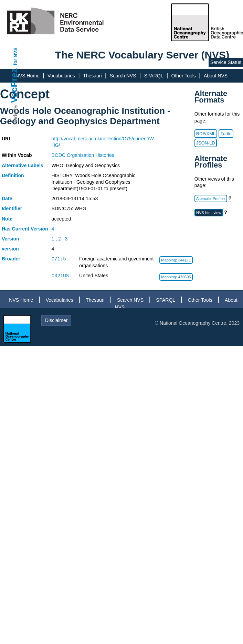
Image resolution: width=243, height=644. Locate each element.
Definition (13, 175)
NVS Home (28, 76)
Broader (11, 259)
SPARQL (154, 76)
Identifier (12, 208)
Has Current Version (25, 229)
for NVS (15, 56)
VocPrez (14, 85)
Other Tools (184, 76)
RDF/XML (206, 134)
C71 (56, 259)
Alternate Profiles (211, 198)
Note (7, 219)
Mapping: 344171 (176, 260)
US (66, 276)
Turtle (226, 134)
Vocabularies (61, 76)
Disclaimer (56, 320)
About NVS (216, 76)
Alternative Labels (23, 165)
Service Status (226, 62)
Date (7, 198)
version (10, 249)
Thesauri (92, 76)
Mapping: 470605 (176, 277)
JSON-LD (206, 143)
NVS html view (209, 213)
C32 (56, 276)
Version (10, 239)
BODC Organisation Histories (83, 155)
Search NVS (123, 76)
